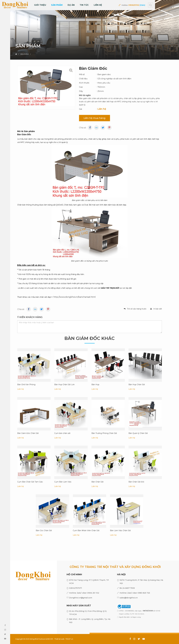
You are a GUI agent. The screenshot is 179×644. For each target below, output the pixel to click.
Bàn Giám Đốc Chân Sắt (28, 433)
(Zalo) (142, 5)
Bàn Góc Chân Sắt (44, 530)
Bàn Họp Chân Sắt (137, 385)
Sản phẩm (57, 5)
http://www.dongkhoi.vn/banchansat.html (75, 297)
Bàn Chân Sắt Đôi (136, 482)
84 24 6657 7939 (127, 588)
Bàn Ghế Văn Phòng (26, 385)
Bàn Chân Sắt (97, 482)
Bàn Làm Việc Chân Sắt (120, 530)
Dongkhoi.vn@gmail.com (81, 598)
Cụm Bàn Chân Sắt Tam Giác (30, 482)
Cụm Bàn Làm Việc (63, 482)
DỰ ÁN (71, 5)
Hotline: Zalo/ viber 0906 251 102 (84, 593)
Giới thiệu (40, 5)
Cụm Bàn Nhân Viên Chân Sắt (86, 530)
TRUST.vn (69, 639)
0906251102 (134, 5)
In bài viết (158, 309)
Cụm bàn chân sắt (62, 433)
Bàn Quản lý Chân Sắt (138, 433)
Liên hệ (98, 5)
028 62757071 (76, 588)
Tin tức (84, 5)
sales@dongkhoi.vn (129, 598)
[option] (89, 30)
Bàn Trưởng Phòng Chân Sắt (104, 433)
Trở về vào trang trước (137, 309)
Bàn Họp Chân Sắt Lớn (64, 385)
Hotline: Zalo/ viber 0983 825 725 (135, 593)
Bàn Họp (95, 385)
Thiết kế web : (60, 639)
